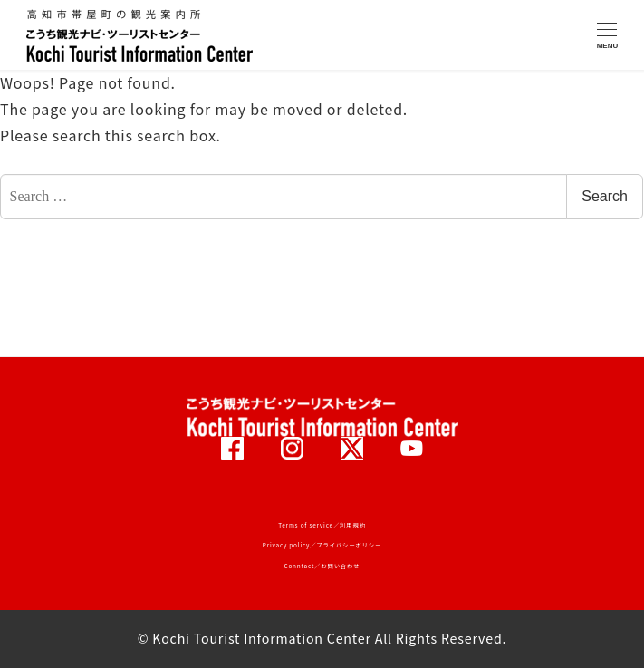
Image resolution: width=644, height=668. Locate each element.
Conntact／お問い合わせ (322, 566)
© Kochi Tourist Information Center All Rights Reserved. (322, 638)
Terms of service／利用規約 (322, 525)
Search (605, 196)
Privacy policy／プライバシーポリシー (322, 545)
